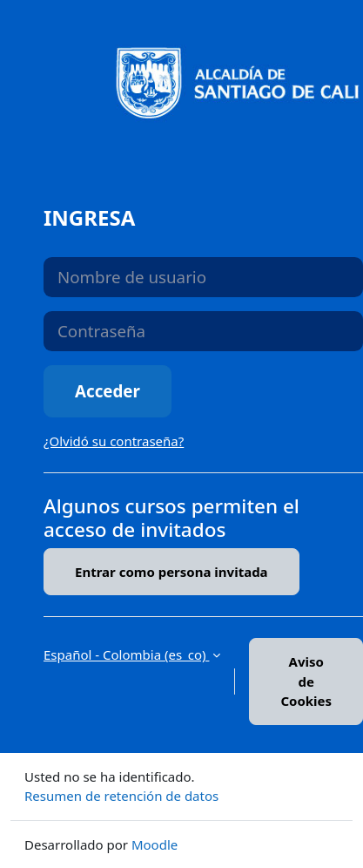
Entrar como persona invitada (171, 572)
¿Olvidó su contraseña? (114, 441)
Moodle (155, 844)
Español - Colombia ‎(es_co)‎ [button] (126, 654)
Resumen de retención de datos (121, 796)
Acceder (108, 391)
